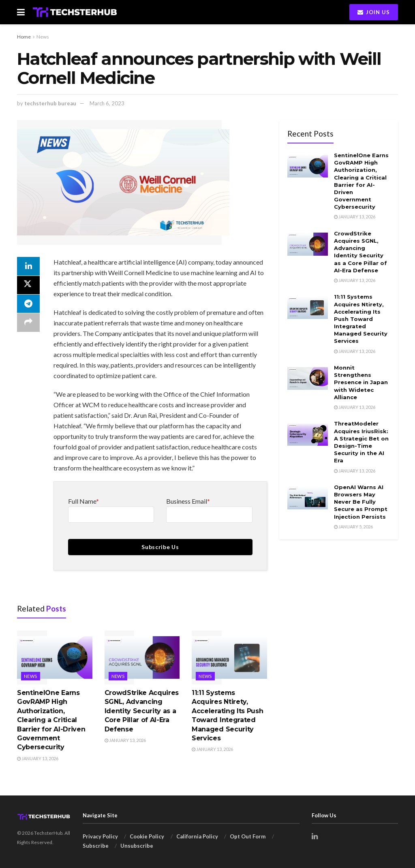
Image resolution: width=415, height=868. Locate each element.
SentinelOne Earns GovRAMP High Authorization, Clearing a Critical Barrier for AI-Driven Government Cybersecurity (51, 720)
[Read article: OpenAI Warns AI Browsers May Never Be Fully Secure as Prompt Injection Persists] (308, 498)
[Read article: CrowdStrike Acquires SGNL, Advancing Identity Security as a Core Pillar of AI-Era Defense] (142, 657)
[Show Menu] (21, 12)
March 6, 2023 (107, 103)
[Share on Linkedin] (28, 267)
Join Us (374, 12)
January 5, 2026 (353, 527)
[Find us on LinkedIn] (315, 837)
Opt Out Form (248, 836)
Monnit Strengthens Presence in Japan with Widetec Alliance (361, 382)
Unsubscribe (137, 846)
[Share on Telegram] (28, 306)
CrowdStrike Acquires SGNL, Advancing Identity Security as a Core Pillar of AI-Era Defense (142, 711)
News (43, 37)
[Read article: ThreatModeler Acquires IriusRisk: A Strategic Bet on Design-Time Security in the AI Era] (308, 434)
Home (24, 37)
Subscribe (96, 846)
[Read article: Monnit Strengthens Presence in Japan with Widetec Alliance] (308, 378)
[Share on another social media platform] (28, 325)
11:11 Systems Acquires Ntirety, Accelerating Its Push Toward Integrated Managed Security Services (361, 319)
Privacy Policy (100, 836)
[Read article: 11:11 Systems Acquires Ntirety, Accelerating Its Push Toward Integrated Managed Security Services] (229, 657)
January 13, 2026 (38, 758)
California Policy (197, 836)
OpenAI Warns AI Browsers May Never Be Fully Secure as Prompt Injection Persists (361, 502)
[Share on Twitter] (28, 286)
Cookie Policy (147, 836)
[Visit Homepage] (75, 12)
